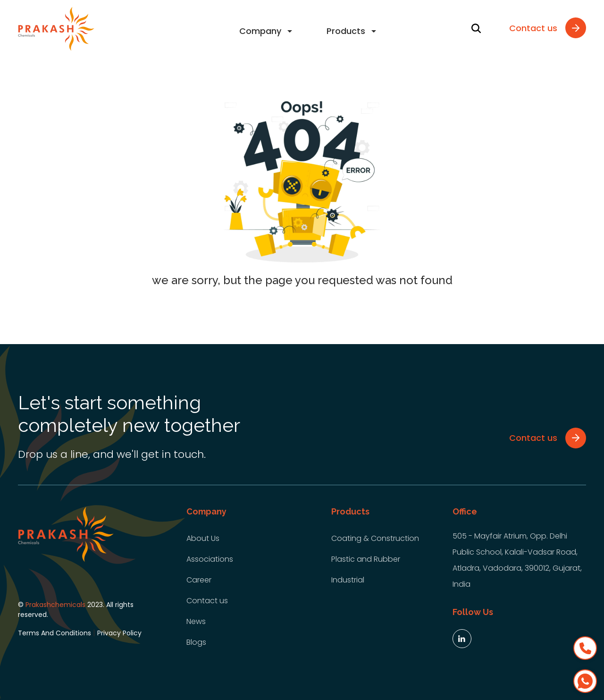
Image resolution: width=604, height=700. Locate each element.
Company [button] (260, 31)
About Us (203, 538)
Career (199, 580)
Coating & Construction (375, 538)
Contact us (207, 601)
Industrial (348, 580)
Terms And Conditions (55, 633)
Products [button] (346, 31)
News (196, 621)
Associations (210, 559)
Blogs (196, 642)
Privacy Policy (119, 633)
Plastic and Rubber (366, 559)
